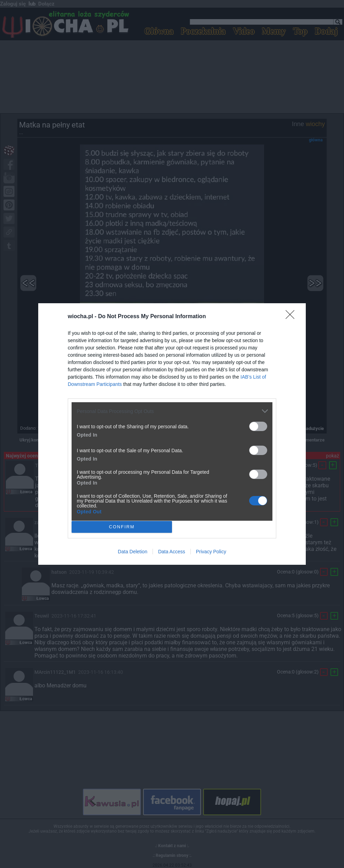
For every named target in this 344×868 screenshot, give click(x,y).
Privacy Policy (211, 552)
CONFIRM (122, 527)
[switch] (258, 426)
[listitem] (172, 411)
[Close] (292, 317)
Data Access (172, 552)
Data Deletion (133, 552)
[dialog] (172, 434)
